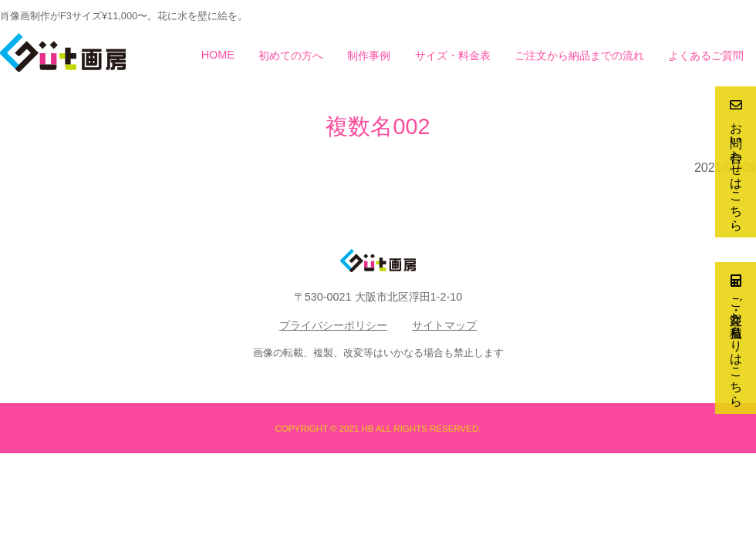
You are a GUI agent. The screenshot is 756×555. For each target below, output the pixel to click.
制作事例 (369, 55)
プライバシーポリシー (333, 325)
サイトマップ (444, 325)
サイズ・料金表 (453, 55)
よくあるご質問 (706, 55)
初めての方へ (291, 55)
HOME (218, 55)
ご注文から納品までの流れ (579, 55)
